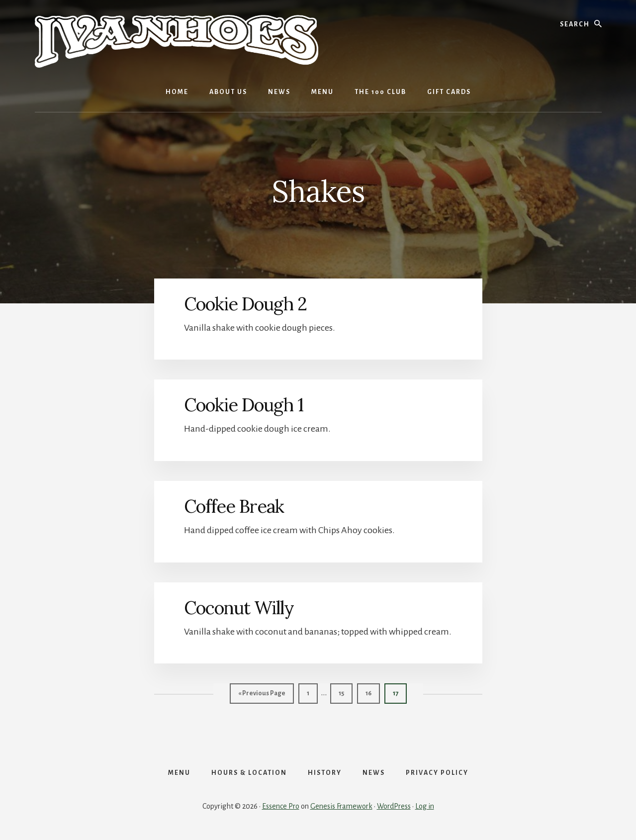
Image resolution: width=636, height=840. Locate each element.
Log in (425, 806)
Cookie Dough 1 (244, 405)
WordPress (394, 806)
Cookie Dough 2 (245, 304)
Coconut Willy (239, 608)
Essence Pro (281, 806)
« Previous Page (262, 696)
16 (372, 692)
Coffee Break (234, 506)
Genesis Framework (341, 806)
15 (345, 692)
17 (400, 692)
